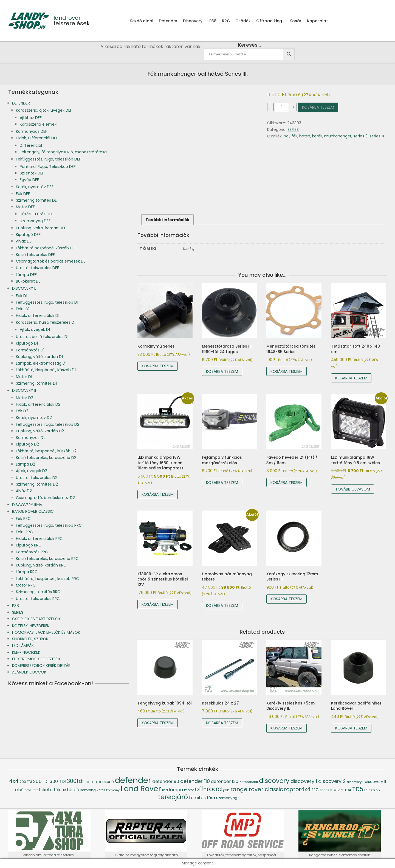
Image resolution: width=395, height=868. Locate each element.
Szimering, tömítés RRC (38, 592)
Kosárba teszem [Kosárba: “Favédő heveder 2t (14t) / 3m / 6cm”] (287, 483)
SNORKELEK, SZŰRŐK (30, 639)
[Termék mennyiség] (282, 107)
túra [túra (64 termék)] (211, 798)
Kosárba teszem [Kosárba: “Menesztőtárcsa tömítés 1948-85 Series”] (287, 371)
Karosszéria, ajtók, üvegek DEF (44, 110)
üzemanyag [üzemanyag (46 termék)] (227, 798)
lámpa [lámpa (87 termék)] (176, 790)
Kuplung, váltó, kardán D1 (39, 357)
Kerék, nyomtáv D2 (34, 418)
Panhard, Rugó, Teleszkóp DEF (48, 167)
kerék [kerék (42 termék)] (101, 790)
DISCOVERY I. (24, 288)
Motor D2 (25, 398)
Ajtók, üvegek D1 (35, 329)
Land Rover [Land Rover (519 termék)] (141, 789)
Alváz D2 (24, 491)
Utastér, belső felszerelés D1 (42, 337)
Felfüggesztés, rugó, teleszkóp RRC (49, 525)
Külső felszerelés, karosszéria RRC (47, 559)
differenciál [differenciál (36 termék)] (249, 782)
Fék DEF (23, 194)
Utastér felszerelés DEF (37, 268)
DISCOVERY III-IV (27, 505)
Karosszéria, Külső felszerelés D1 (46, 322)
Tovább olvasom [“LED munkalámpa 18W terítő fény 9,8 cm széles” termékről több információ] (353, 489)
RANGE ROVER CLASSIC (33, 511)
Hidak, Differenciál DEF (37, 138)
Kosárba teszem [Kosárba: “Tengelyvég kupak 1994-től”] (158, 723)
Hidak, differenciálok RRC (39, 539)
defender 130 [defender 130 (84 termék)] (225, 781)
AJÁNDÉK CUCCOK (29, 672)
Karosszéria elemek (38, 124)
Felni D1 (23, 309)
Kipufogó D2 (27, 444)
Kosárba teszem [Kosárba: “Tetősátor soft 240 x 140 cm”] (351, 378)
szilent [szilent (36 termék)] (338, 790)
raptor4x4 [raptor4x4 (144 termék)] (297, 789)
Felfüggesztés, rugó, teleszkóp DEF (48, 159)
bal (287, 136)
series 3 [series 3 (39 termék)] (326, 790)
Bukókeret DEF (29, 281)
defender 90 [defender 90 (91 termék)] (166, 781)
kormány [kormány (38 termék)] (113, 790)
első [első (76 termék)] (19, 790)
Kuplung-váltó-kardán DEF (41, 228)
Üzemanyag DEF (35, 221)
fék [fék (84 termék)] (57, 790)
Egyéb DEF (29, 180)
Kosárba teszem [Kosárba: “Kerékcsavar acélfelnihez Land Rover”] (351, 728)
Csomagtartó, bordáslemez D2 (45, 498)
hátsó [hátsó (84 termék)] (73, 790)
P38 (15, 606)
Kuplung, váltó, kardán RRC (41, 565)
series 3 (360, 136)
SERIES (293, 129)
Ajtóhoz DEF (31, 118)
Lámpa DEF (26, 275)
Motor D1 (24, 377)
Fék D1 (22, 296)
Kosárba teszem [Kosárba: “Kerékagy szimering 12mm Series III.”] (287, 599)
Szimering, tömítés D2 (37, 484)
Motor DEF (25, 207)
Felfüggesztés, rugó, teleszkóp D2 (48, 424)
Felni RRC (24, 532)
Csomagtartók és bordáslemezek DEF (52, 261)
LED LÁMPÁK (23, 646)
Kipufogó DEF (28, 235)
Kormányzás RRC (32, 552)
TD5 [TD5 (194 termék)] (358, 789)
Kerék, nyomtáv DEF (35, 187)
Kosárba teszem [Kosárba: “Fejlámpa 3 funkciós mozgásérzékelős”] (222, 483)
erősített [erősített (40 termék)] (31, 790)
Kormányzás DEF (32, 131)
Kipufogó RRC (29, 545)
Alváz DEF (25, 241)
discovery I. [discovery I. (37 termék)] (355, 782)
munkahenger (338, 136)
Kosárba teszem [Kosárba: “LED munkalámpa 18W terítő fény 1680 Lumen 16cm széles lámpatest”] (158, 494)
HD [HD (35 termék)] (64, 790)
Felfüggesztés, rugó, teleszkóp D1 (47, 302)
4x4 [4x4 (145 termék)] (14, 781)
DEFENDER (21, 103)
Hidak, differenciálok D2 (38, 404)
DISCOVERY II (24, 390)
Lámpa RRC (27, 572)
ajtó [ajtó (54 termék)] (98, 782)
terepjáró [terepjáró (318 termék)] (173, 797)
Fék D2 (22, 411)
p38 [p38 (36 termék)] (226, 790)
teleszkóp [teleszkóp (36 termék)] (372, 790)
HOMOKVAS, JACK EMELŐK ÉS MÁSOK (46, 632)
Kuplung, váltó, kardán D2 (40, 431)
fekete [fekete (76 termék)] (46, 790)
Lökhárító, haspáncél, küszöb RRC (47, 579)
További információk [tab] (167, 220)
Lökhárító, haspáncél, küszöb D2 (46, 451)
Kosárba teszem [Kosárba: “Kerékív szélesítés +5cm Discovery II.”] (287, 728)
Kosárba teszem (318, 107)
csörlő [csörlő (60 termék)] (108, 782)
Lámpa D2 (26, 464)
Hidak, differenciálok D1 (38, 315)
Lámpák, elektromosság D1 (41, 363)
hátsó (305, 136)
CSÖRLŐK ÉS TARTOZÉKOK (36, 619)
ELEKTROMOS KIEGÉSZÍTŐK (36, 659)
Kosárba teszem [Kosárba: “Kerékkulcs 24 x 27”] (222, 723)
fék (294, 136)
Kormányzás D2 (31, 438)
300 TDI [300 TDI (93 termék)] (58, 781)
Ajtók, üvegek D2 (32, 471)
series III (377, 136)
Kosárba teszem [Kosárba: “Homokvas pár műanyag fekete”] (222, 605)
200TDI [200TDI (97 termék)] (41, 781)
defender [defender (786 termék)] (133, 780)
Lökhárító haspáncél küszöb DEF (46, 248)
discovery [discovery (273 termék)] (274, 781)
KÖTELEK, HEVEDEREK (31, 626)
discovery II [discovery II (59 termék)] (375, 782)
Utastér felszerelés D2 (37, 478)
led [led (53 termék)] (165, 790)
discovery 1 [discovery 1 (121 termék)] (304, 781)
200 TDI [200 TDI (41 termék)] (26, 782)
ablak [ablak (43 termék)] (89, 782)
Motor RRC (26, 585)
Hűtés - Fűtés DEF (36, 214)
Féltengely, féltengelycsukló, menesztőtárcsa (63, 152)
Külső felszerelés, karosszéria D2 (46, 458)
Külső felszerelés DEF (35, 255)
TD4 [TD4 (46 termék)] (348, 790)
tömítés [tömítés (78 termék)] (197, 798)
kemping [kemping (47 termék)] (88, 790)
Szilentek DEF (32, 173)
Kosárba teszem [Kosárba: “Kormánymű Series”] (158, 366)
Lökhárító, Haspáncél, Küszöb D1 (46, 370)
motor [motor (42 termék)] (189, 790)
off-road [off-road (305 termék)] (208, 789)
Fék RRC (23, 518)
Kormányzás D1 (30, 350)
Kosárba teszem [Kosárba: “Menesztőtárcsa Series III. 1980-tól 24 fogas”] (222, 371)
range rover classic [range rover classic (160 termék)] (257, 789)
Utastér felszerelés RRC (38, 599)
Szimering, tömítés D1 (36, 383)
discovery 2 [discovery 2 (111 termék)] (332, 781)
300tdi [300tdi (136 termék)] (75, 781)
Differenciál (31, 145)
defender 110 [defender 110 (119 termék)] (195, 781)
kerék (317, 136)
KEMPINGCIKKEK (26, 652)
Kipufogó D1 (27, 343)
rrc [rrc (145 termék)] (315, 789)
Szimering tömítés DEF (37, 200)
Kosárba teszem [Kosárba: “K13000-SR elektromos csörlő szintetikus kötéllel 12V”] (158, 604)
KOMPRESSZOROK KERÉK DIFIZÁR (41, 666)
